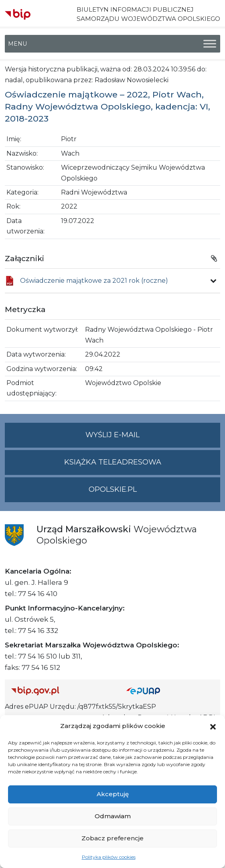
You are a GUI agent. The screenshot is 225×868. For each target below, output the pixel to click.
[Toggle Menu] (210, 44)
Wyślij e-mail (153, 438)
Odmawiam (113, 816)
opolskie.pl (113, 489)
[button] (213, 726)
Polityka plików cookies (109, 857)
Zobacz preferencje (112, 838)
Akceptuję (113, 794)
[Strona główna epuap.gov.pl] (170, 691)
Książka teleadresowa (113, 462)
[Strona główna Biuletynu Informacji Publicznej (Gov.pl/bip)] (62, 691)
